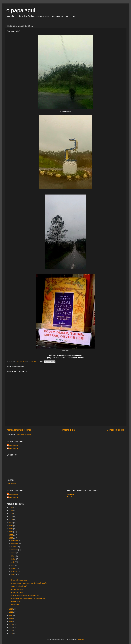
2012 (11, 615)
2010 (11, 621)
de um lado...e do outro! (19, 580)
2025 (11, 507)
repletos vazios (16, 601)
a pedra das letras (17, 589)
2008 (11, 627)
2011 (11, 618)
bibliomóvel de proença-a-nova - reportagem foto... (28, 598)
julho (13, 556)
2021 (11, 520)
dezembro (15, 541)
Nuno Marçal (14, 445)
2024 (11, 510)
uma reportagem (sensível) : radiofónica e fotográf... (29, 583)
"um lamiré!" (15, 604)
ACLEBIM (71, 494)
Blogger (81, 639)
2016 (11, 535)
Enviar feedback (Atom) (24, 435)
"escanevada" (16, 577)
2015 (11, 538)
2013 (11, 612)
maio (13, 562)
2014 (11, 609)
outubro (14, 547)
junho (13, 559)
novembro (15, 544)
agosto (14, 553)
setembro (15, 550)
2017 (11, 532)
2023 (11, 514)
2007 (11, 630)
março (14, 568)
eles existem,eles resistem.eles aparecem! (26, 595)
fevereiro (15, 571)
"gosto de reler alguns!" (19, 586)
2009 (11, 624)
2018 (11, 529)
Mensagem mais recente (19, 430)
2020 (11, 523)
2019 (11, 526)
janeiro (14, 574)
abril (13, 565)
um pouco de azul (17, 592)
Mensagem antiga (115, 430)
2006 (11, 633)
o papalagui (21, 10)
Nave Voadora (72, 497)
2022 (11, 517)
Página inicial (69, 430)
